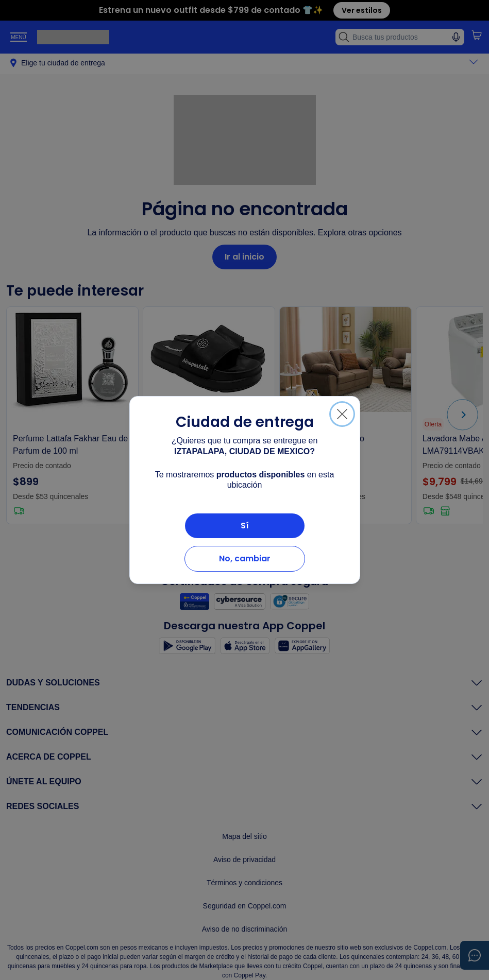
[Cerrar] (342, 414)
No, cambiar (245, 558)
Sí (245, 526)
